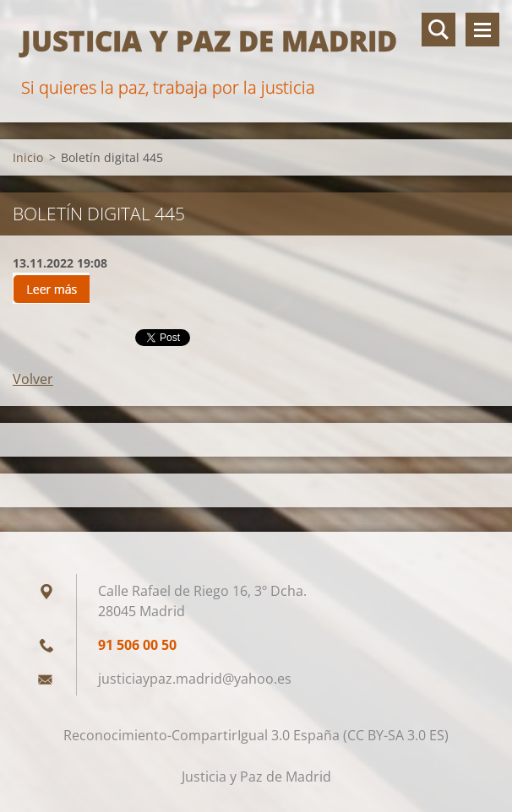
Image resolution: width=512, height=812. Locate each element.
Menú (482, 30)
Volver (33, 379)
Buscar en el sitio (438, 30)
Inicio (28, 157)
